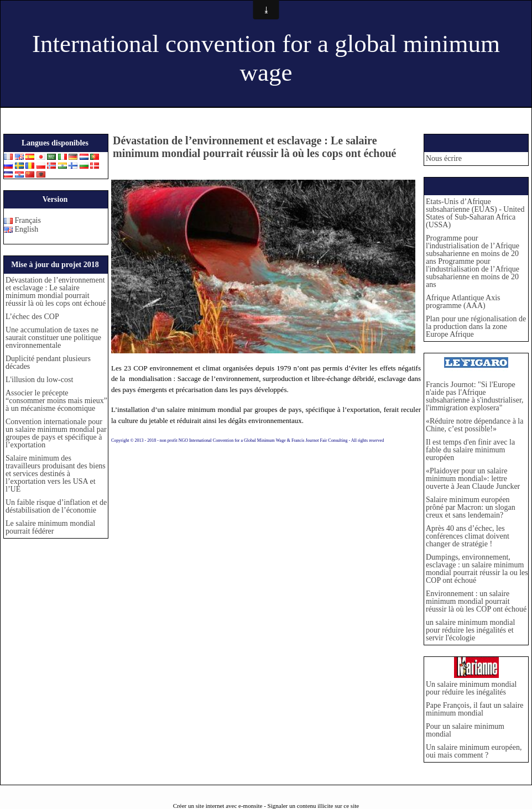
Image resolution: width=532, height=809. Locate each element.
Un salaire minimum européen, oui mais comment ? (474, 751)
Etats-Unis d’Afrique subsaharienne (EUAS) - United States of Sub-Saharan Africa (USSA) (475, 213)
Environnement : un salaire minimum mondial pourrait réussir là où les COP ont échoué (476, 601)
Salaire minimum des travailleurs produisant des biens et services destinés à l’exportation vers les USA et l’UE (56, 474)
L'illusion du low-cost (39, 380)
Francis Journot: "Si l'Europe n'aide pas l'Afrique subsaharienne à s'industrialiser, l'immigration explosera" (475, 396)
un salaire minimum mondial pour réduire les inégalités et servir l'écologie (470, 630)
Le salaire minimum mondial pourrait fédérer (50, 527)
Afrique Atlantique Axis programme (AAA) (463, 302)
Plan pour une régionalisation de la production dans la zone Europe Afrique (476, 327)
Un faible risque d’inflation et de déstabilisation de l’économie (56, 506)
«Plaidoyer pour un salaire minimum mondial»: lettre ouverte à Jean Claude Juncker (473, 479)
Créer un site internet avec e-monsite (218, 806)
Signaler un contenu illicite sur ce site (314, 806)
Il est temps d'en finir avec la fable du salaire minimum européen (470, 450)
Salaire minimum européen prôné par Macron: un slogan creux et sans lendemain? (471, 507)
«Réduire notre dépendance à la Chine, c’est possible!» (474, 425)
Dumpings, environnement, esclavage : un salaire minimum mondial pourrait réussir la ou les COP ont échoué (477, 569)
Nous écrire (444, 158)
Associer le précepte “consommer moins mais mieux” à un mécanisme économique (56, 401)
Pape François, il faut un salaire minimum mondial (475, 709)
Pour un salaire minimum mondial (465, 730)
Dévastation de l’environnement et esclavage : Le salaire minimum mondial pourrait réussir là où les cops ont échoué (56, 292)
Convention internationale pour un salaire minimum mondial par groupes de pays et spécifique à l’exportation (56, 433)
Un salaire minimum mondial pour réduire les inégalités (471, 688)
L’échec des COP (34, 317)
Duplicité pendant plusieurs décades (48, 362)
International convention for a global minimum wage (266, 58)
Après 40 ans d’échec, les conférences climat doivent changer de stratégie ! (468, 536)
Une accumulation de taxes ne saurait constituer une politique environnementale (53, 338)
